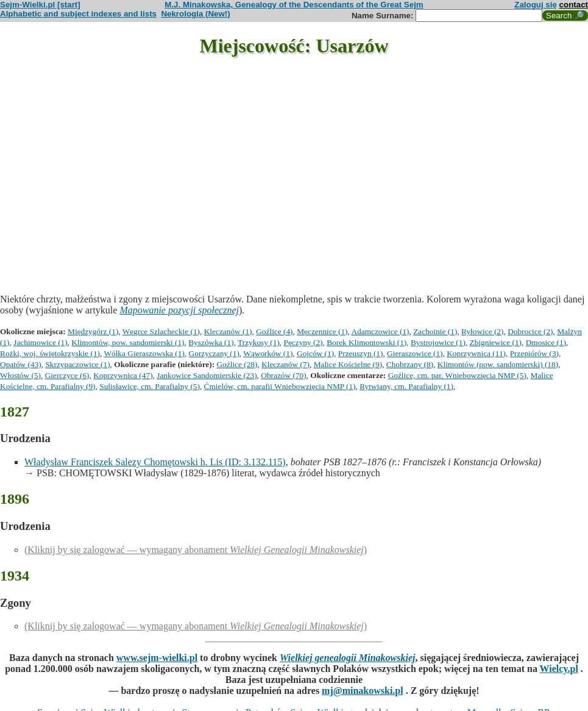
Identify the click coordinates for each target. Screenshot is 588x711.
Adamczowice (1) (380, 331)
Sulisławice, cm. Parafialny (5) (150, 386)
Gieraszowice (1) (415, 353)
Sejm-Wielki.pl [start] (40, 5)
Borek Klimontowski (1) (367, 342)
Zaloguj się (536, 5)
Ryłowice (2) (482, 331)
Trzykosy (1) (259, 342)
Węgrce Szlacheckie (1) (161, 331)
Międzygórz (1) (93, 331)
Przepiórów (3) (534, 353)
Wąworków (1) (268, 353)
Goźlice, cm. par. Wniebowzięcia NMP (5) (457, 375)
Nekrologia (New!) (195, 14)
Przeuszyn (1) (361, 353)
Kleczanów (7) (285, 364)
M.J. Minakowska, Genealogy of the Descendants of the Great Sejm (294, 5)
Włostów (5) (20, 375)
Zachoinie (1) (435, 331)
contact (574, 5)
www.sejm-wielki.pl (157, 658)
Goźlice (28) (237, 364)
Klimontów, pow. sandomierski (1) (128, 342)
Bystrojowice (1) (438, 342)
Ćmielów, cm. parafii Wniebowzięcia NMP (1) (280, 386)
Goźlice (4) (274, 331)
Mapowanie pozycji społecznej (179, 310)
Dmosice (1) (546, 342)
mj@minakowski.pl (363, 691)
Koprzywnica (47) (123, 375)
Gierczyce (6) (67, 375)
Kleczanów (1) (228, 331)
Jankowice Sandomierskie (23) (207, 375)
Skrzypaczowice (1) (77, 364)
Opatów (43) (21, 364)
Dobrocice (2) (530, 331)
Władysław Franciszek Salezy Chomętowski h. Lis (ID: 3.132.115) (155, 462)
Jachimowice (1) (40, 342)
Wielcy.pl (559, 669)
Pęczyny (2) (303, 342)
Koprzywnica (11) (476, 353)
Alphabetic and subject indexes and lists (78, 14)
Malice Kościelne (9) (348, 364)
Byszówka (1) (211, 342)
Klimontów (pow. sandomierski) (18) (498, 364)
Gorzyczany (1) (214, 353)
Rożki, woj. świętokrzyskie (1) (50, 353)
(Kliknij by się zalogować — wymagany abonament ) (196, 550)
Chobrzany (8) (410, 364)
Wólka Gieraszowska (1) (144, 353)
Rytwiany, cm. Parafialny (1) (406, 386)
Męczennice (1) (322, 331)
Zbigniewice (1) (496, 342)
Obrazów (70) (283, 375)
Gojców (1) (315, 353)
